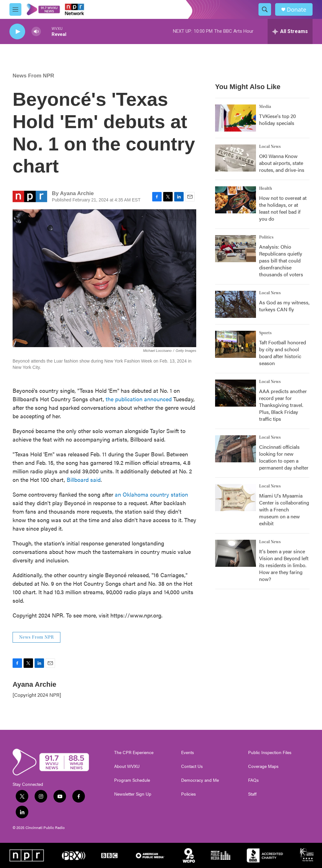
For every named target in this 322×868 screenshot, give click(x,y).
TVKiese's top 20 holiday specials (278, 119)
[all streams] (290, 31)
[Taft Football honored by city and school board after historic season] (236, 344)
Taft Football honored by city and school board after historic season (283, 353)
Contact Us (192, 766)
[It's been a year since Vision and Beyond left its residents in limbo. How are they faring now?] (236, 553)
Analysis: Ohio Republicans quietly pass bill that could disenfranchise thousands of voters (281, 260)
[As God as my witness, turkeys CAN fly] (236, 304)
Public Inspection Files (270, 752)
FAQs (253, 780)
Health (266, 189)
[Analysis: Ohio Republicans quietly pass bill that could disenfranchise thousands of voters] (236, 249)
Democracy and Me (200, 780)
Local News (270, 147)
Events (188, 752)
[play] (17, 32)
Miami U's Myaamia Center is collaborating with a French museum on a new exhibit (284, 509)
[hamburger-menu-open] (15, 9)
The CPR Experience (134, 752)
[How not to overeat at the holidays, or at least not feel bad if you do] (236, 200)
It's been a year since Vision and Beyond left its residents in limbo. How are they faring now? (284, 565)
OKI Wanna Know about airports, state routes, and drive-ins (282, 163)
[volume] (36, 32)
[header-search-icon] (265, 9)
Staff (252, 794)
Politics (266, 237)
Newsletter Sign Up (133, 794)
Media (265, 107)
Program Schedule (132, 780)
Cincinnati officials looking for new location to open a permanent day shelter (284, 457)
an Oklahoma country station (151, 494)
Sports (265, 333)
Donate (297, 10)
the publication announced (139, 399)
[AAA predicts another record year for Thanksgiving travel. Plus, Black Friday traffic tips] (236, 393)
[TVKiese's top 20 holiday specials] (236, 118)
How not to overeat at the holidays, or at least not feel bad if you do (283, 208)
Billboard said (84, 479)
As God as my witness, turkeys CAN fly (284, 306)
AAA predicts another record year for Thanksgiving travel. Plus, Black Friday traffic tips (283, 405)
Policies (189, 794)
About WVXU (127, 766)
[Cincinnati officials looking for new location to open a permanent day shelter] (236, 449)
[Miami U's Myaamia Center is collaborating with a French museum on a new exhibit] (236, 498)
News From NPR (33, 76)
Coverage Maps (263, 766)
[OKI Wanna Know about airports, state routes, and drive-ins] (236, 158)
